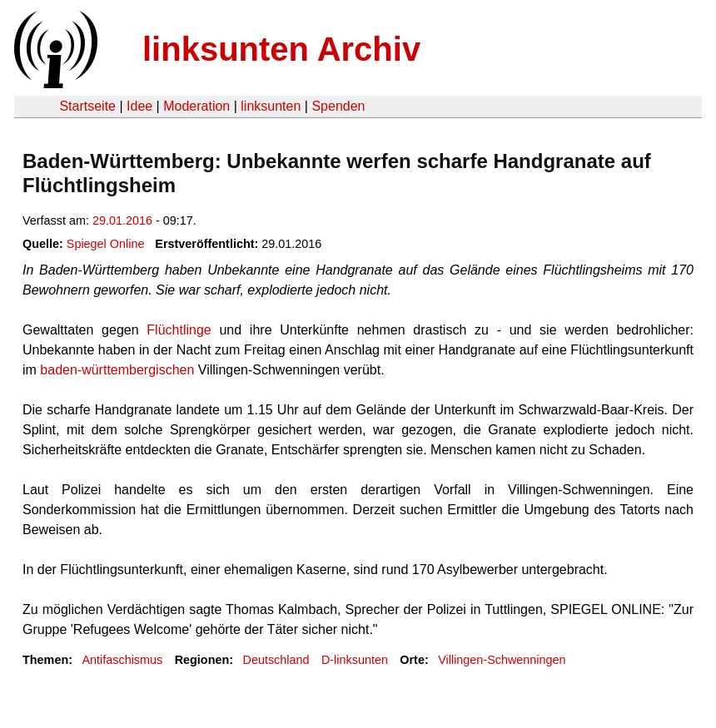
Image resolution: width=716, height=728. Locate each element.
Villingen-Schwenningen (502, 660)
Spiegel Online (106, 244)
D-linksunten (355, 660)
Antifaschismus (122, 660)
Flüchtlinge (179, 330)
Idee (139, 106)
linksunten (271, 106)
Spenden (338, 106)
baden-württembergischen (117, 370)
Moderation (196, 106)
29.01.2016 (122, 220)
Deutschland (276, 660)
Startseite (87, 106)
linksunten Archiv (281, 49)
